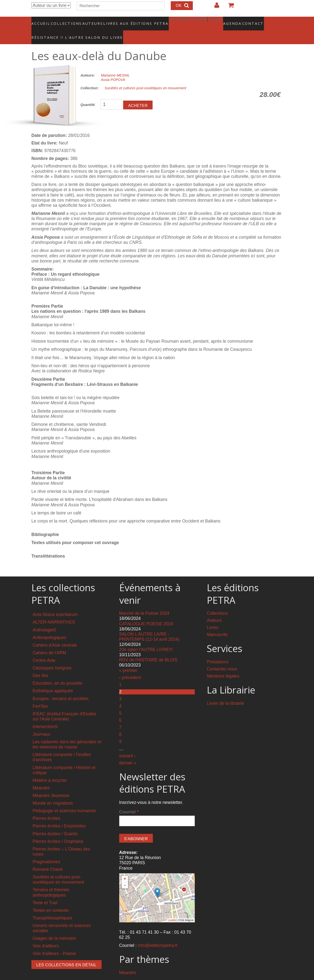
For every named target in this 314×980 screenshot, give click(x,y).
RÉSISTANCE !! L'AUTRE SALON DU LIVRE (65, 30)
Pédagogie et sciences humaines (64, 801)
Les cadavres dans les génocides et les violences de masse (67, 734)
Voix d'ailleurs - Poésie (54, 943)
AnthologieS (44, 620)
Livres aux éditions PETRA (125, 21)
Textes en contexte (51, 900)
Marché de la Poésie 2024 (144, 603)
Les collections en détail (66, 955)
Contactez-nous (222, 659)
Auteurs (89, 21)
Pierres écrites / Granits (55, 823)
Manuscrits (217, 625)
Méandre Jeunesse (51, 785)
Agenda (215, 21)
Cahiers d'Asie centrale (55, 635)
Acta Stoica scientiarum (55, 604)
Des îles (40, 666)
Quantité (88, 95)
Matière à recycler (50, 770)
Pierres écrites (46, 808)
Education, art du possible (57, 673)
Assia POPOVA (113, 70)
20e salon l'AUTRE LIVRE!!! (146, 640)
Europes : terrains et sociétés (61, 688)
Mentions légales (223, 666)
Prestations (218, 652)
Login (214, 7)
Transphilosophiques (52, 908)
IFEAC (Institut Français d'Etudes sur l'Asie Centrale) (65, 706)
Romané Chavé (48, 859)
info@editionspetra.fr (158, 935)
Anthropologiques (49, 627)
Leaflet (172, 910)
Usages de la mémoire (54, 928)
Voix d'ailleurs (46, 936)
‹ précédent (130, 667)
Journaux (41, 724)
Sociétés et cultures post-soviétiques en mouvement (145, 78)
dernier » (128, 753)
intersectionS (45, 717)
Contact (236, 21)
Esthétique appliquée (53, 681)
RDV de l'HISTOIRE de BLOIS (148, 650)
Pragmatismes (46, 852)
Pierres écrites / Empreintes (59, 816)
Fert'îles (40, 696)
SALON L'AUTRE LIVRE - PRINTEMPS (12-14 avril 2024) (149, 627)
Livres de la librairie (225, 693)
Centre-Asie (44, 650)
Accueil (41, 21)
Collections (65, 21)
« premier (128, 660)
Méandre (41, 778)
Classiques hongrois (52, 658)
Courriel (129, 802)
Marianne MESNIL (115, 65)
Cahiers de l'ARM (49, 643)
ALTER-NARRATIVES (54, 612)
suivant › (127, 745)
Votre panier (229, 7)
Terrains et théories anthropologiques (51, 882)
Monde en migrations (53, 793)
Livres (213, 617)
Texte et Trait (45, 892)
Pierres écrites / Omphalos (58, 831)
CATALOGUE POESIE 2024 (146, 614)
